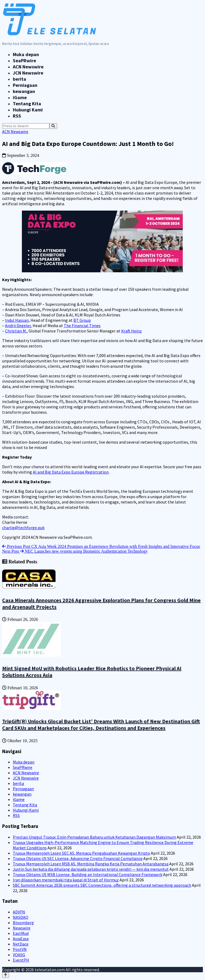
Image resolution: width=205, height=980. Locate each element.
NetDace (21, 944)
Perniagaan (25, 85)
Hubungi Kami (28, 110)
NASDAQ (21, 917)
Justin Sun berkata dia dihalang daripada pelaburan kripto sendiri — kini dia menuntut (91, 869)
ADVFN (19, 912)
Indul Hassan (17, 320)
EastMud (21, 933)
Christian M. (16, 331)
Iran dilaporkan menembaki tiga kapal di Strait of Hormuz (66, 880)
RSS (17, 116)
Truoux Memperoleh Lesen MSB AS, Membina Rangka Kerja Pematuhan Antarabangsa (91, 864)
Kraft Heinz (131, 331)
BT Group (82, 320)
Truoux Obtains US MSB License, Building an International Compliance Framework (88, 874)
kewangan (24, 91)
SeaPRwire (24, 61)
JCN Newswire (28, 73)
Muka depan (26, 54)
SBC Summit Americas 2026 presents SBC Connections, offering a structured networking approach (102, 885)
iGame (20, 97)
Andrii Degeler (18, 326)
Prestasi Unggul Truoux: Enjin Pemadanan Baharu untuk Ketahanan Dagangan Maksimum (94, 837)
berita (19, 79)
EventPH (21, 960)
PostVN (20, 949)
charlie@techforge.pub (23, 528)
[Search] (53, 126)
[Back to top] (6, 975)
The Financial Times (82, 326)
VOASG (19, 955)
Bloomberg (23, 923)
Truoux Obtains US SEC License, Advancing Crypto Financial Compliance (78, 858)
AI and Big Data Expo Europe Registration (71, 472)
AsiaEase (21, 939)
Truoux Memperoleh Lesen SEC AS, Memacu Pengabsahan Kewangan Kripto (81, 853)
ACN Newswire (28, 67)
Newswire (22, 928)
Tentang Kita (27, 104)
